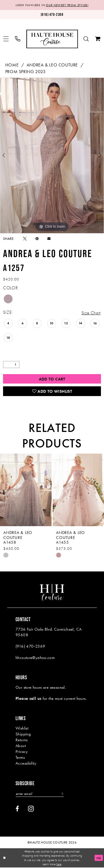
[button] (6, 39)
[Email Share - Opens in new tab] (49, 239)
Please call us (28, 699)
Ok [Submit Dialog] (99, 858)
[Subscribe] (62, 794)
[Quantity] (11, 365)
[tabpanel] (52, 156)
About (21, 746)
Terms (20, 758)
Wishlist (22, 728)
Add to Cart (52, 379)
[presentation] (26, 490)
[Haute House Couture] (52, 39)
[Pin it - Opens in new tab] (37, 239)
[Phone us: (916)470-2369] (52, 15)
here (59, 865)
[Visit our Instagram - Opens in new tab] (31, 809)
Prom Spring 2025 (26, 72)
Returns (22, 740)
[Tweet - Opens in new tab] (25, 239)
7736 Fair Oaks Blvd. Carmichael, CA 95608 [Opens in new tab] (49, 632)
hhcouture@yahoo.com (35, 658)
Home (12, 65)
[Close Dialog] (5, 858)
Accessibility (26, 763)
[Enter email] (40, 794)
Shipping (23, 734)
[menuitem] (6, 39)
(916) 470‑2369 (30, 646)
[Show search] (86, 39)
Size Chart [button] (91, 313)
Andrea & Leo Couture (52, 65)
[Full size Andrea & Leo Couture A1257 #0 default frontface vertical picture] (52, 156)
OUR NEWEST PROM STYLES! (67, 5)
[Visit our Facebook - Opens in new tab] (17, 809)
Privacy (22, 752)
